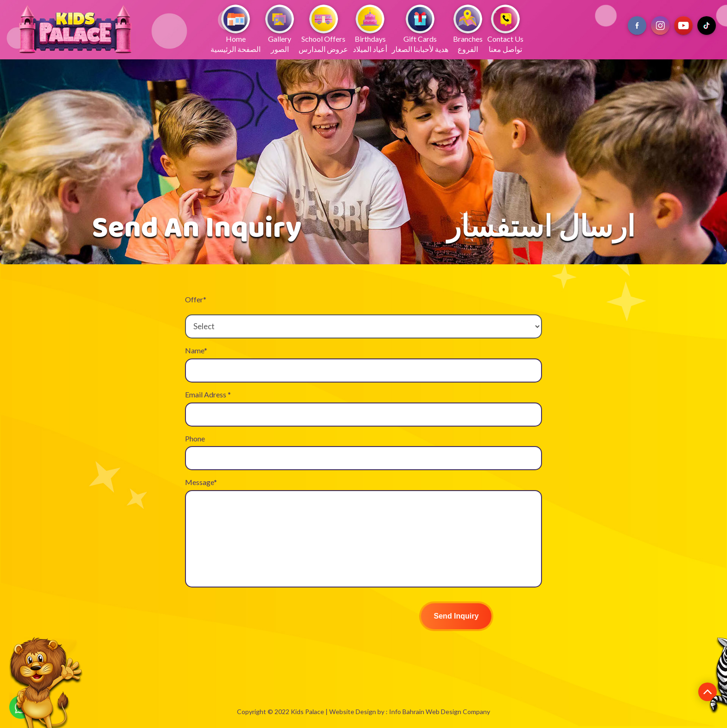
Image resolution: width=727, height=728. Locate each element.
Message (201, 482)
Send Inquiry (456, 616)
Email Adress (208, 394)
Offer (196, 299)
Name (196, 350)
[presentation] (255, 617)
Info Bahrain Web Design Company (440, 712)
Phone (195, 438)
